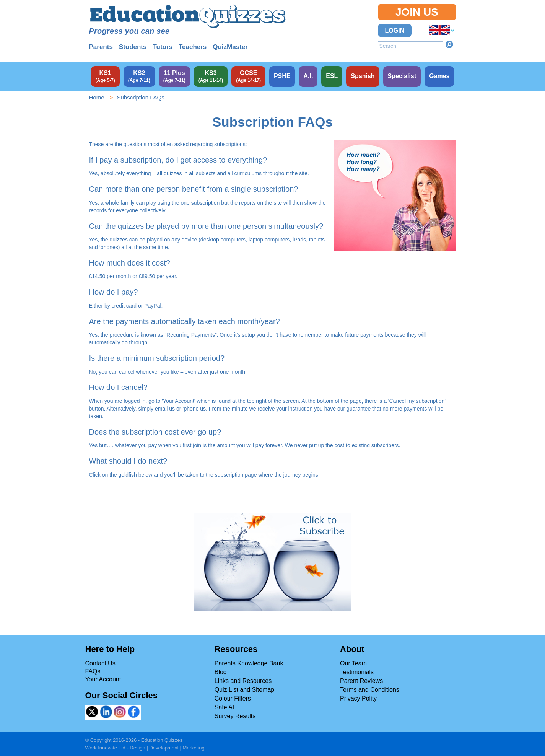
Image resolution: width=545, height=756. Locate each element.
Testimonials (357, 672)
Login (395, 30)
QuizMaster (230, 47)
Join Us (417, 12)
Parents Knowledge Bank (249, 663)
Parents (101, 47)
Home (97, 97)
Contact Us (100, 663)
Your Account (103, 679)
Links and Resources (243, 681)
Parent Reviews (361, 681)
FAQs (93, 671)
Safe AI (225, 707)
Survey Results (235, 716)
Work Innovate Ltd (105, 748)
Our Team (353, 663)
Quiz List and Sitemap (245, 690)
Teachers (193, 47)
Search (449, 44)
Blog (221, 672)
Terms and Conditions (370, 690)
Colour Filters (233, 698)
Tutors (163, 47)
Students (133, 47)
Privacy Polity (358, 698)
